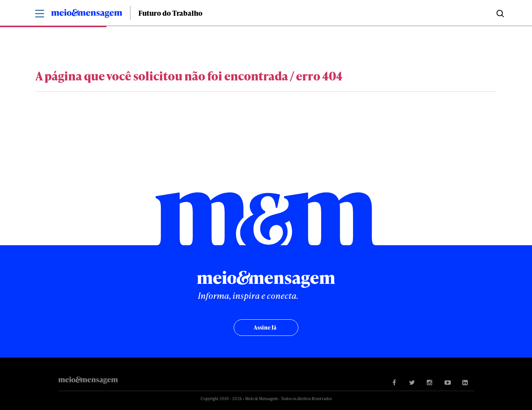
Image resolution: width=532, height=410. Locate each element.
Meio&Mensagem (87, 15)
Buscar (499, 13)
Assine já (265, 327)
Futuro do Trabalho (170, 13)
